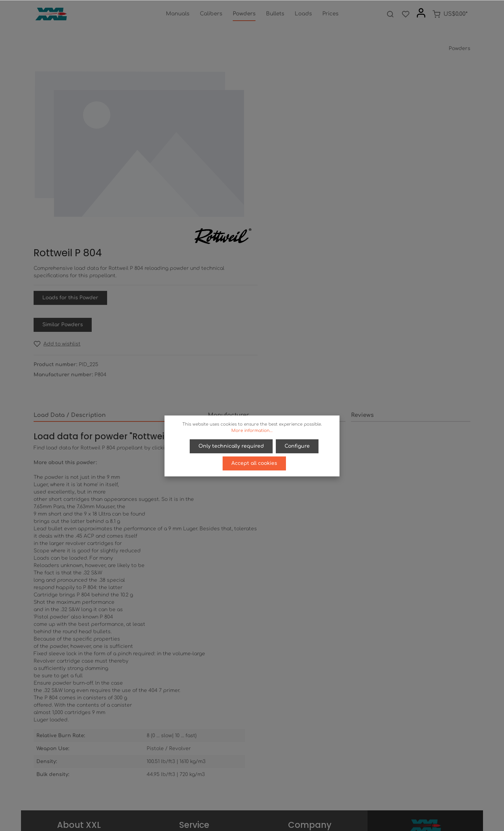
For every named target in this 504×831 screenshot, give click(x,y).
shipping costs (314, 822)
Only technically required (232, 446)
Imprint (310, 744)
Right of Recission (194, 721)
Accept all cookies (254, 463)
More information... (252, 431)
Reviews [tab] (362, 259)
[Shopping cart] (450, 14)
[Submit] (464, 742)
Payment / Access (194, 710)
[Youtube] (259, 806)
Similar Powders (288, 169)
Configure (297, 446)
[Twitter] (247, 806)
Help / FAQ (194, 732)
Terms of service (310, 732)
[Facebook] (235, 806)
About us (310, 710)
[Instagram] (270, 806)
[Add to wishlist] (282, 188)
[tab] (118, 259)
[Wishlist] (406, 14)
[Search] (390, 14)
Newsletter (194, 755)
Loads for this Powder (296, 142)
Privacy (310, 721)
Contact (194, 744)
